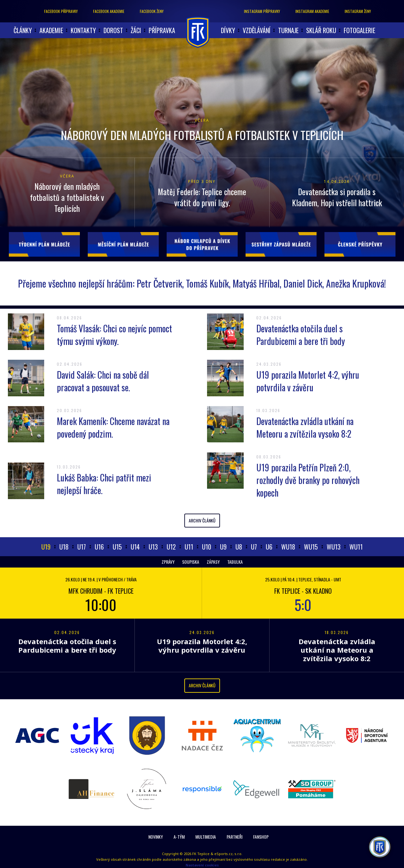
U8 (239, 547)
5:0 (303, 604)
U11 (189, 547)
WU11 (356, 547)
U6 (269, 547)
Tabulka (235, 562)
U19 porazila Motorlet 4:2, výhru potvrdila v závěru (308, 381)
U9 (223, 547)
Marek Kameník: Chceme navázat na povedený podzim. (113, 427)
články (23, 30)
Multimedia (206, 837)
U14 (135, 547)
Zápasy (213, 562)
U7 (254, 547)
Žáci (136, 30)
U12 (171, 547)
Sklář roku (321, 30)
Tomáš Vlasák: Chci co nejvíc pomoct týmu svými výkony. (114, 335)
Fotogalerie (359, 30)
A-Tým (179, 837)
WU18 (288, 547)
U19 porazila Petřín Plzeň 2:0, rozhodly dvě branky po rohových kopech (308, 480)
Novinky (156, 837)
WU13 (334, 547)
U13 (153, 547)
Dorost (113, 30)
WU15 (311, 547)
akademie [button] (51, 30)
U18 (64, 547)
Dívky (228, 30)
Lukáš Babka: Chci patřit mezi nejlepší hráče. (104, 484)
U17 (82, 547)
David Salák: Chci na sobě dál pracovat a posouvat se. (103, 381)
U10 (207, 547)
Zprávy (168, 562)
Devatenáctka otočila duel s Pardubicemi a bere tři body (301, 335)
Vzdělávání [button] (257, 30)
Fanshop (261, 837)
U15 (117, 547)
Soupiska (191, 562)
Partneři (235, 837)
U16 (99, 547)
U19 (46, 547)
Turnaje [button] (288, 30)
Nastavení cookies (202, 865)
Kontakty (83, 30)
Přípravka (162, 30)
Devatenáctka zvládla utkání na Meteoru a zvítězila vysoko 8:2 (305, 427)
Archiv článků (202, 520)
